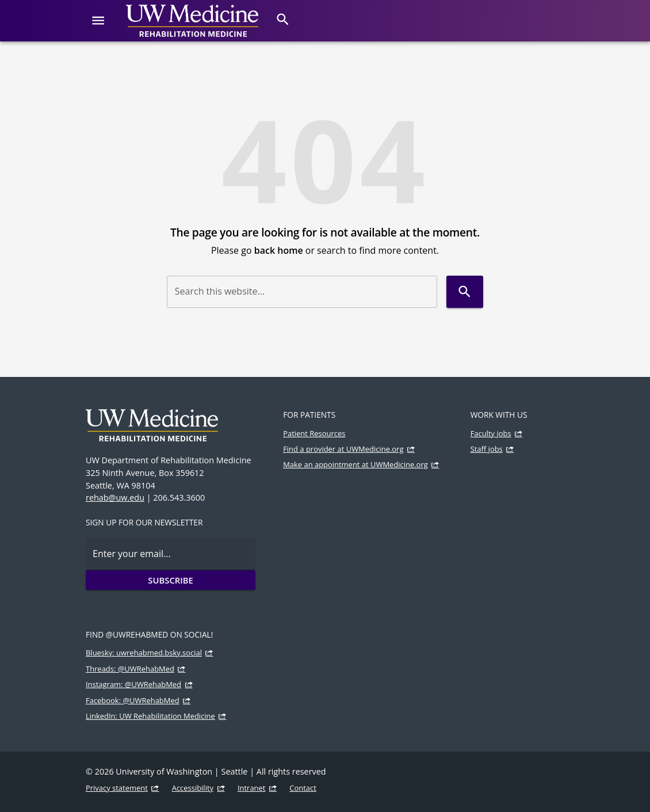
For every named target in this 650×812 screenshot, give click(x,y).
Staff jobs (487, 449)
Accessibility (193, 788)
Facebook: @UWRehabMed (133, 700)
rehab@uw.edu (115, 498)
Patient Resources (314, 433)
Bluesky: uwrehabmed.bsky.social (144, 653)
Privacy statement (117, 788)
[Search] (283, 19)
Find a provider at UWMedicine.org (343, 449)
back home (279, 250)
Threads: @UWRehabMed (130, 669)
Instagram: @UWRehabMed (133, 684)
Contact (303, 788)
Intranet (252, 788)
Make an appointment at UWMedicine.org (355, 464)
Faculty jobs (491, 433)
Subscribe (171, 580)
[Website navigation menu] (98, 20)
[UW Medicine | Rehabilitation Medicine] (192, 21)
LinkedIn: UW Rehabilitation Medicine (150, 716)
